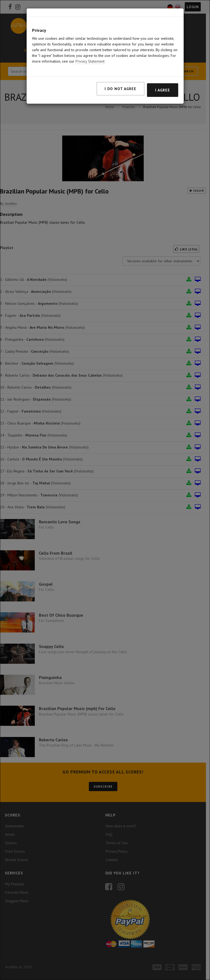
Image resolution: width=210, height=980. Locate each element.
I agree (163, 90)
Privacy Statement (90, 61)
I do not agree (120, 89)
